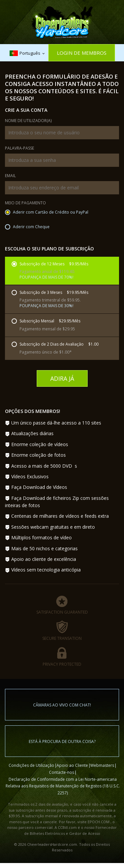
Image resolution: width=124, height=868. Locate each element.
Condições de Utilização (31, 765)
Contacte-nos (62, 772)
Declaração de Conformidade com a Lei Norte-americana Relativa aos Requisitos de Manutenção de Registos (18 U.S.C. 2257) (63, 786)
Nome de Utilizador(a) (28, 121)
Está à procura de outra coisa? (62, 741)
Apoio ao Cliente (72, 765)
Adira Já (62, 378)
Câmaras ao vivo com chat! (62, 705)
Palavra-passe (20, 149)
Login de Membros (82, 53)
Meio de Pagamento (25, 203)
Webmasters (102, 765)
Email (10, 176)
